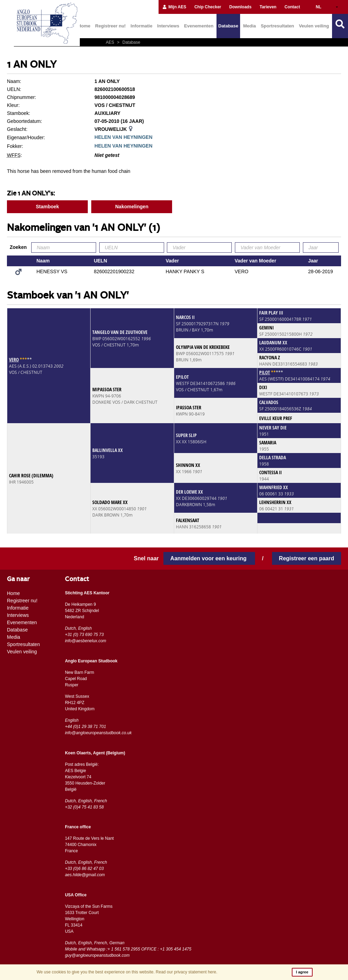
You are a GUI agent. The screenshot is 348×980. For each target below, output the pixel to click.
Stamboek (47, 207)
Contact (292, 7)
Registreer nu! (110, 26)
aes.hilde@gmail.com (85, 875)
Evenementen (199, 26)
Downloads (240, 7)
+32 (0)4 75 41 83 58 (84, 807)
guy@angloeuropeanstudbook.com (97, 955)
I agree (302, 972)
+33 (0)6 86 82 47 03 (84, 869)
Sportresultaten (277, 26)
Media (250, 26)
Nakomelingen (132, 207)
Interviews (168, 26)
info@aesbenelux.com (86, 641)
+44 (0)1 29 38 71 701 (85, 727)
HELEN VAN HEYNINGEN (123, 137)
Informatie (141, 26)
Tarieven (268, 7)
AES (111, 42)
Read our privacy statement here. (186, 972)
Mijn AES (174, 7)
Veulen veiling (314, 26)
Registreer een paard (307, 558)
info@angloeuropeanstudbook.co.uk (98, 733)
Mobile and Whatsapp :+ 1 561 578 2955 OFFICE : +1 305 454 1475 (128, 949)
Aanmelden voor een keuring (209, 558)
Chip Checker (208, 7)
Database (228, 26)
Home (84, 26)
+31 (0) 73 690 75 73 (84, 635)
